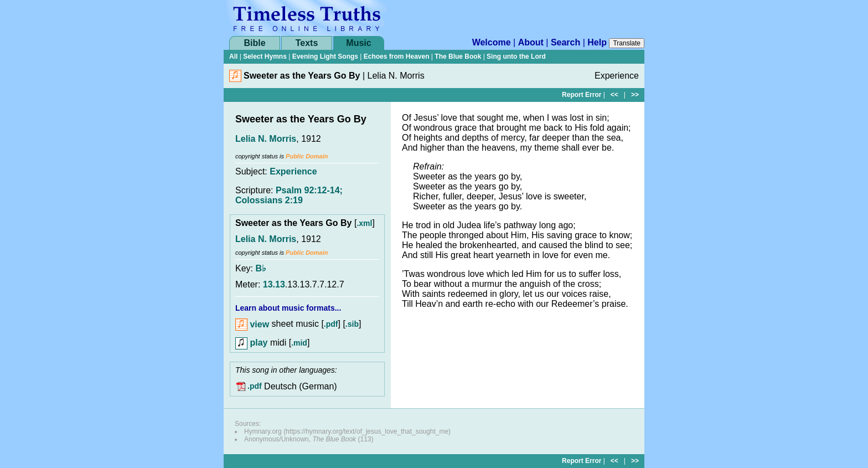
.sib (352, 325)
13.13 (274, 284)
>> (635, 95)
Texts (307, 43)
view (252, 324)
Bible (254, 43)
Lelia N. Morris (266, 139)
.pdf (331, 325)
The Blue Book (458, 56)
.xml (364, 223)
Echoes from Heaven (397, 56)
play (251, 343)
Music (358, 43)
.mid (299, 343)
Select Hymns (265, 56)
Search (565, 42)
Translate (627, 43)
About (531, 42)
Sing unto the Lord (516, 56)
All (233, 56)
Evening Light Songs (325, 56)
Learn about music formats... (288, 308)
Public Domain (307, 156)
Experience (293, 171)
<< (614, 95)
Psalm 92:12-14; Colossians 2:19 (289, 195)
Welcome (492, 42)
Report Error (582, 95)
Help (597, 42)
